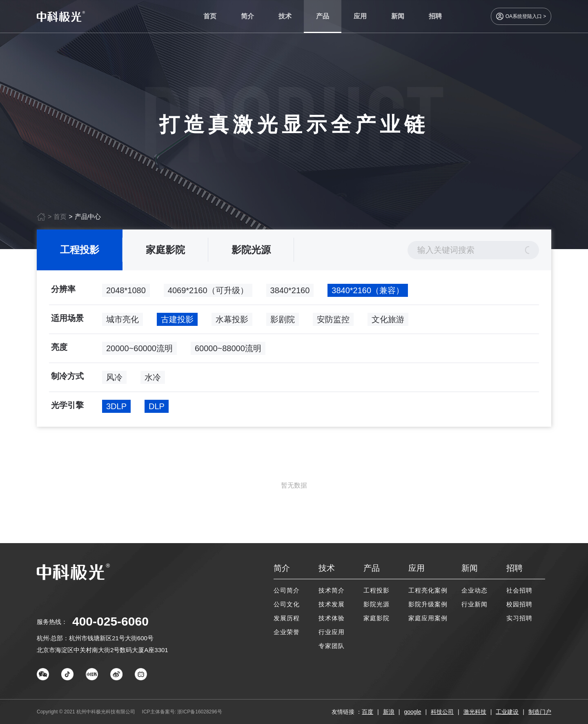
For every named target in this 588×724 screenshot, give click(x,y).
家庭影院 (165, 253)
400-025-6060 (110, 621)
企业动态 (474, 590)
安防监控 (333, 323)
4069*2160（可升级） (208, 294)
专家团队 (332, 646)
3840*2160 (290, 294)
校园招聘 (519, 604)
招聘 (435, 16)
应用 (360, 16)
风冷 (114, 381)
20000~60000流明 (139, 352)
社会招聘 (519, 590)
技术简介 (332, 590)
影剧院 (283, 323)
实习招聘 (519, 618)
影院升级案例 (428, 604)
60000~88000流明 (228, 352)
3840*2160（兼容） (368, 294)
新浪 (389, 712)
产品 (323, 16)
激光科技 (475, 712)
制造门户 (540, 712)
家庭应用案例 (428, 618)
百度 (367, 712)
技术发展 (332, 604)
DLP (157, 410)
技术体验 (332, 618)
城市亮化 (122, 323)
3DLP (116, 410)
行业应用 (332, 632)
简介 (247, 16)
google (412, 712)
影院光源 (251, 253)
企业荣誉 (287, 632)
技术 (285, 16)
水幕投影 (232, 323)
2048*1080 (126, 294)
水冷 (153, 381)
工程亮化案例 (428, 590)
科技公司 (442, 712)
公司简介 (287, 590)
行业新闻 (474, 604)
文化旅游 (388, 323)
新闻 (398, 16)
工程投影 (80, 253)
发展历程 (287, 618)
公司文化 (287, 604)
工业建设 (507, 712)
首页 (210, 16)
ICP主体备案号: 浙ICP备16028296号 (182, 712)
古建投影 (177, 323)
